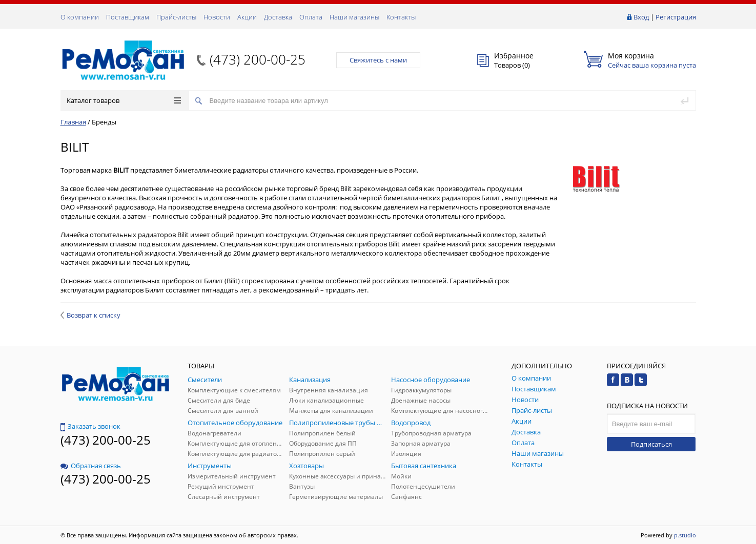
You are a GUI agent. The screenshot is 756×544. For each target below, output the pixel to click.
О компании (80, 17)
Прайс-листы (176, 17)
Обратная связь (91, 466)
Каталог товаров (124, 100)
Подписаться (651, 444)
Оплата (311, 17)
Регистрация (676, 17)
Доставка (278, 17)
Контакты (401, 17)
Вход (641, 17)
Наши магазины (354, 17)
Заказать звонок (90, 426)
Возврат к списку (90, 315)
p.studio (685, 535)
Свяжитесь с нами (378, 60)
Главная (73, 122)
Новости (217, 17)
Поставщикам (128, 17)
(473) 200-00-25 (258, 59)
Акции (247, 17)
